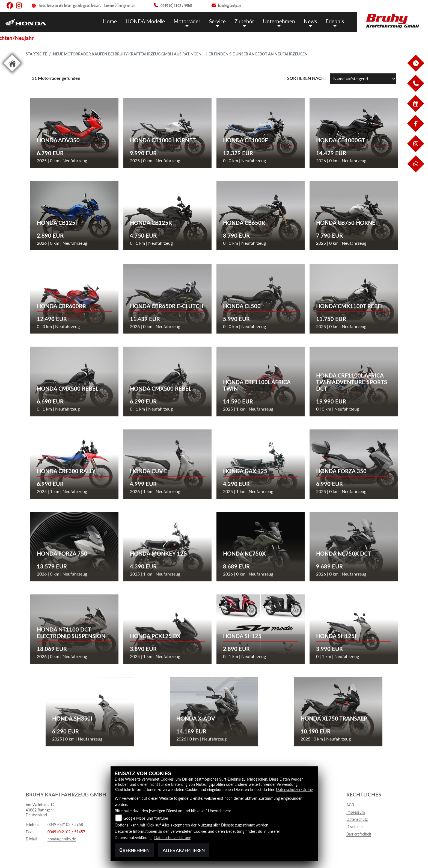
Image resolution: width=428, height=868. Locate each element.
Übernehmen (134, 850)
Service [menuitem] (217, 21)
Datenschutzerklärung (294, 789)
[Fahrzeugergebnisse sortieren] (363, 79)
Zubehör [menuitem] (244, 21)
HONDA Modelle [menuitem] (145, 21)
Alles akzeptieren (184, 850)
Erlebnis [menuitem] (335, 21)
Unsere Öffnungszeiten (120, 6)
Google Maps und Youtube (146, 818)
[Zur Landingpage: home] (12, 73)
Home (110, 21)
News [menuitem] (310, 21)
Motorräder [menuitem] (187, 21)
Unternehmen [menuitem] (279, 21)
